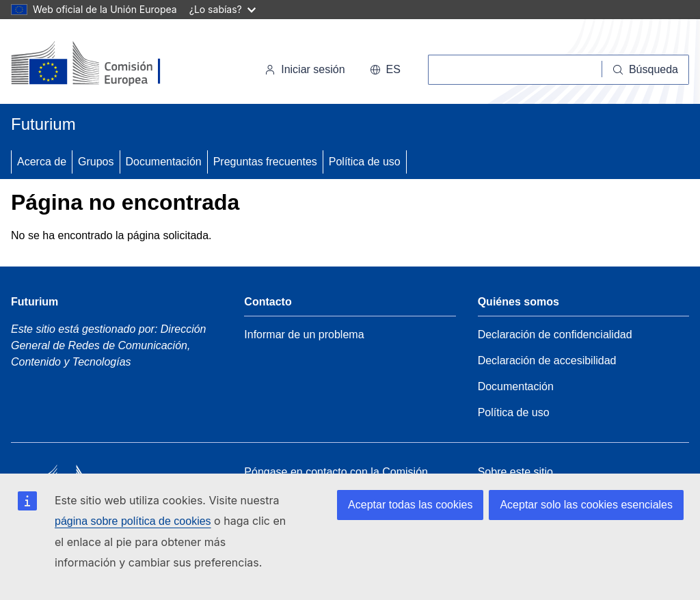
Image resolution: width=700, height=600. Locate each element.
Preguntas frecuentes (265, 162)
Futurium (43, 124)
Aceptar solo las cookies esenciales (586, 505)
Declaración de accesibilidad (547, 360)
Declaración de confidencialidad (555, 335)
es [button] (385, 69)
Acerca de (42, 162)
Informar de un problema (304, 335)
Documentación (164, 162)
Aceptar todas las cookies (410, 505)
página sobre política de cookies (133, 521)
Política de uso (365, 162)
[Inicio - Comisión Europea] (105, 64)
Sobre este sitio (515, 472)
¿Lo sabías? (223, 9)
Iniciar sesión (305, 69)
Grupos (96, 162)
